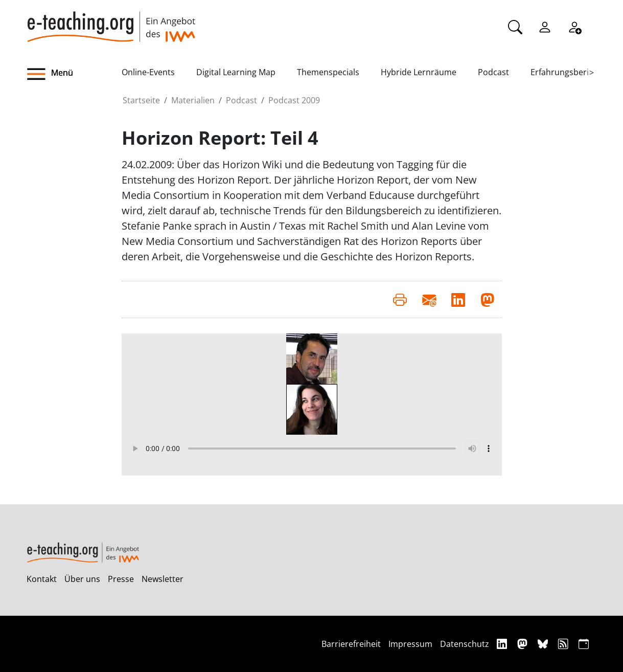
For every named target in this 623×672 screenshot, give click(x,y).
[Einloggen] (545, 26)
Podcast (493, 72)
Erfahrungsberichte (568, 72)
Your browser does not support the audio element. (312, 449)
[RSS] (564, 644)
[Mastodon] (524, 644)
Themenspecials (328, 72)
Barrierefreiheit (351, 644)
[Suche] (515, 26)
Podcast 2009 (294, 100)
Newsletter (163, 579)
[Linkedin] (503, 644)
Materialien (193, 100)
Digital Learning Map (236, 72)
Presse (121, 579)
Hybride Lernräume (419, 72)
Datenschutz (465, 644)
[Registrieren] (574, 26)
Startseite (141, 100)
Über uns (82, 579)
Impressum (410, 644)
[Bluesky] (544, 644)
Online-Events (148, 72)
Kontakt (42, 579)
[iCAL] (584, 644)
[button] (74, 74)
